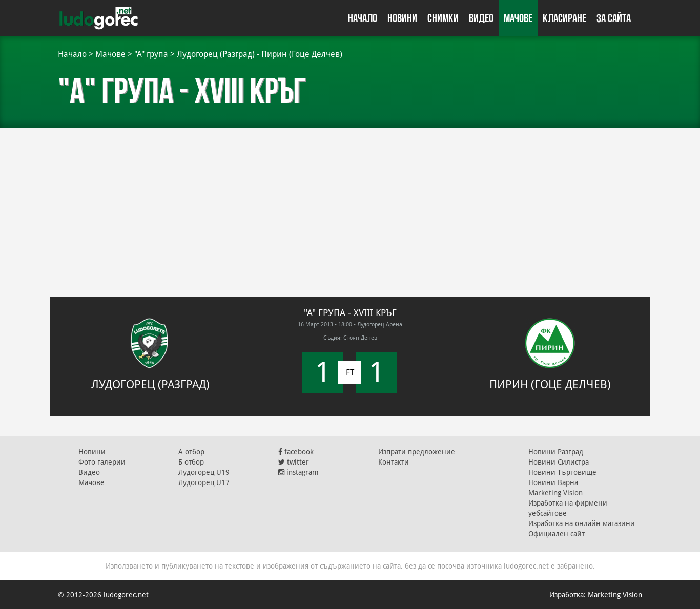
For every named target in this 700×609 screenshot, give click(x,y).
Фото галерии (102, 462)
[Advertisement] (350, 205)
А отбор (191, 452)
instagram (298, 472)
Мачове (518, 18)
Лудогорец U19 (204, 472)
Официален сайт (557, 534)
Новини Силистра (559, 462)
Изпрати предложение (417, 452)
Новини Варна (553, 482)
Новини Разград (556, 452)
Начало (363, 18)
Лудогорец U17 (204, 482)
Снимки (443, 18)
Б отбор (191, 462)
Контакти (394, 462)
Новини (402, 18)
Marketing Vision (555, 493)
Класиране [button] (564, 18)
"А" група (151, 54)
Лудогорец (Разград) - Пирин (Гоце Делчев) (260, 54)
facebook (296, 452)
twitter (294, 462)
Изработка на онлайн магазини (582, 523)
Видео (481, 18)
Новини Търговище (562, 472)
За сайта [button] (614, 18)
